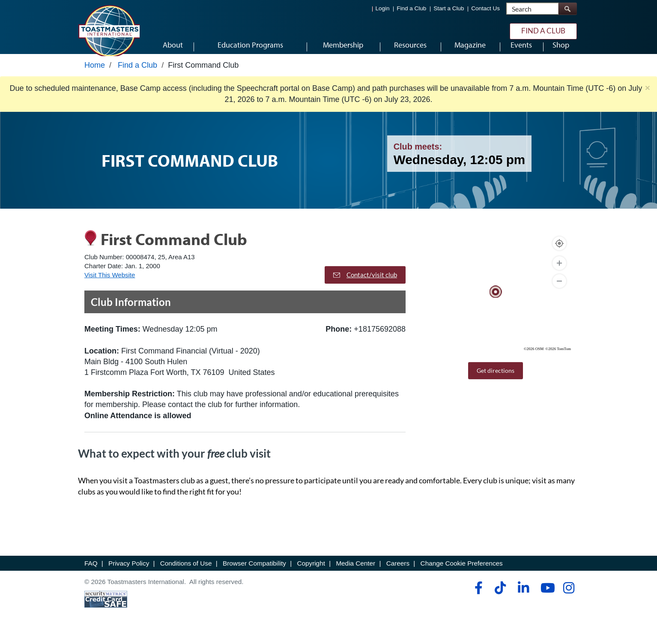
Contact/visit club (365, 285)
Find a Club (411, 9)
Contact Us (485, 9)
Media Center (355, 574)
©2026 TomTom (558, 359)
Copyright (311, 574)
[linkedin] (523, 599)
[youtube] (546, 599)
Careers (398, 574)
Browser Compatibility (254, 574)
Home (95, 76)
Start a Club (449, 9)
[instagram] (569, 599)
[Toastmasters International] (109, 31)
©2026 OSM (534, 359)
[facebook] (477, 599)
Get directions (496, 381)
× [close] (648, 99)
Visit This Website (110, 286)
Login (383, 9)
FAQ (91, 574)
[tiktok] (500, 599)
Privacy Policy (129, 574)
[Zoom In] (559, 274)
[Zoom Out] (559, 292)
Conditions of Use (186, 574)
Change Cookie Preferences (462, 574)
